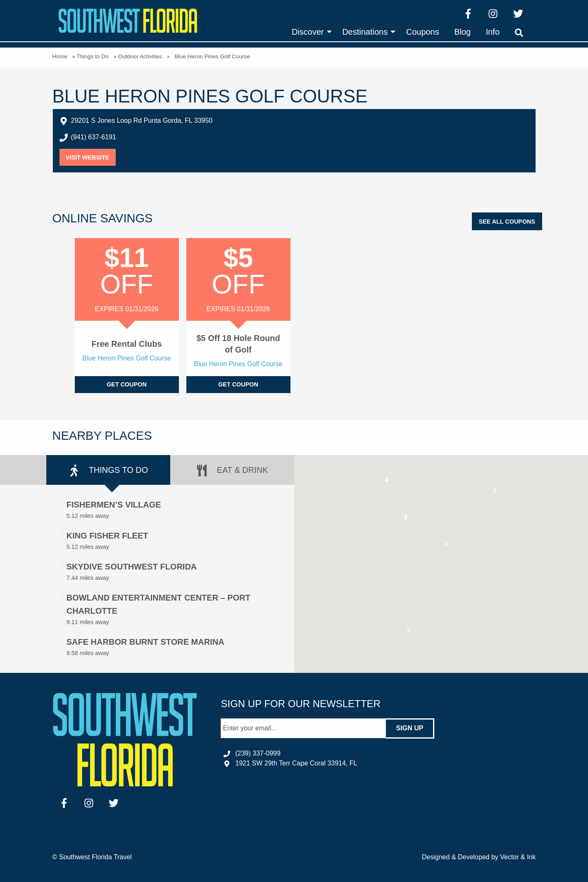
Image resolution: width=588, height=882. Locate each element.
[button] (406, 518)
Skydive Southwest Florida (132, 567)
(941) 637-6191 (94, 137)
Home (60, 56)
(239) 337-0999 (258, 753)
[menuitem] (309, 32)
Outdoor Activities (140, 56)
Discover (308, 32)
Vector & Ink (518, 857)
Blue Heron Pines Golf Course (126, 358)
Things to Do (93, 56)
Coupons (423, 32)
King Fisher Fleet (107, 536)
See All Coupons (507, 222)
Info (493, 32)
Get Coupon (127, 384)
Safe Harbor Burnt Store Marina (145, 642)
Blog (462, 32)
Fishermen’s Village (114, 505)
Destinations (365, 32)
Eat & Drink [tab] (232, 471)
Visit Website (91, 157)
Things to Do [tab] (108, 471)
